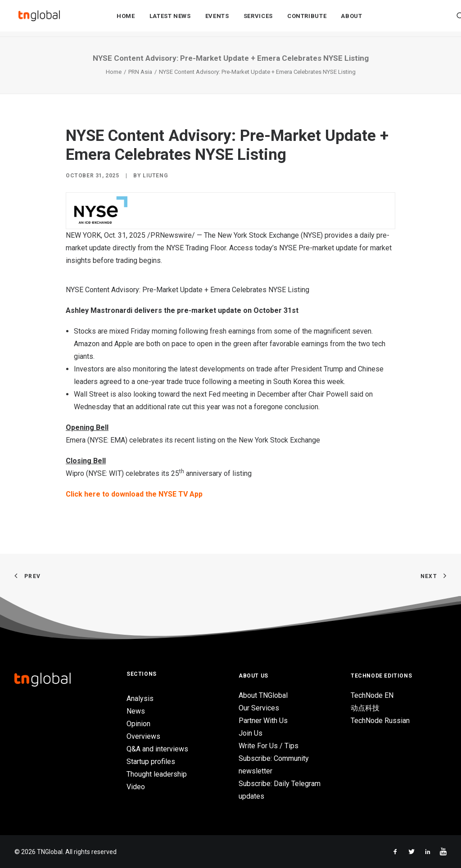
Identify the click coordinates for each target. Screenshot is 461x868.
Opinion (138, 724)
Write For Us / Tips (269, 746)
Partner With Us (263, 721)
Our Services (259, 708)
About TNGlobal (263, 695)
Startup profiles (151, 762)
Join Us (251, 733)
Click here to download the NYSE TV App (134, 494)
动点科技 (365, 708)
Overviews (143, 736)
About (351, 19)
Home (126, 19)
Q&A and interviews (157, 749)
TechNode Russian (380, 721)
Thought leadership (157, 774)
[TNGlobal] (39, 18)
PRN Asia (140, 72)
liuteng (155, 176)
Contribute (307, 19)
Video (136, 787)
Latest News (170, 19)
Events (217, 19)
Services (258, 19)
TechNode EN (372, 695)
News (136, 711)
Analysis (140, 698)
